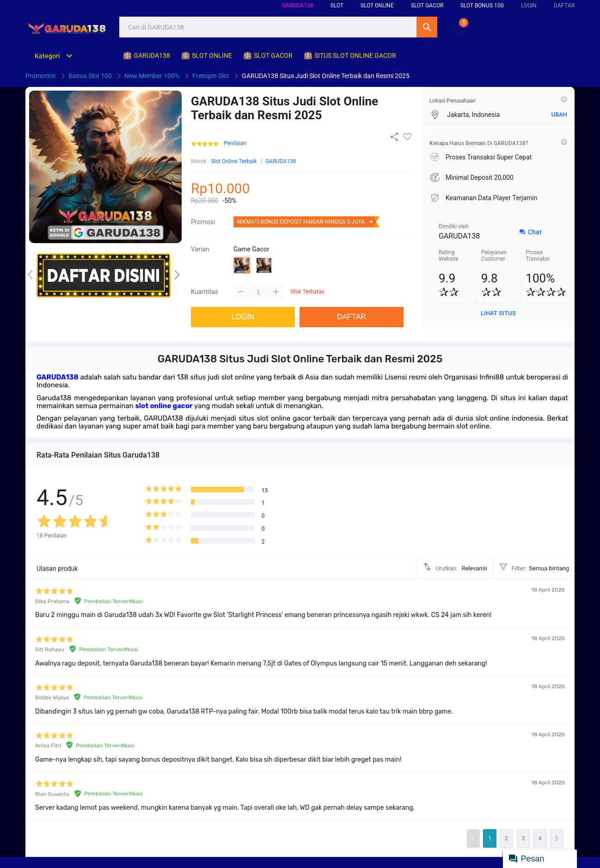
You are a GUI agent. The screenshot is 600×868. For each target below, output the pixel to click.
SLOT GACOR (427, 6)
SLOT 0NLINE (377, 6)
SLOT (337, 6)
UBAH (559, 114)
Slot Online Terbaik (234, 161)
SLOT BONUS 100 (482, 6)
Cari (427, 27)
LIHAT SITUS (498, 313)
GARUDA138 (298, 6)
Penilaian (235, 144)
